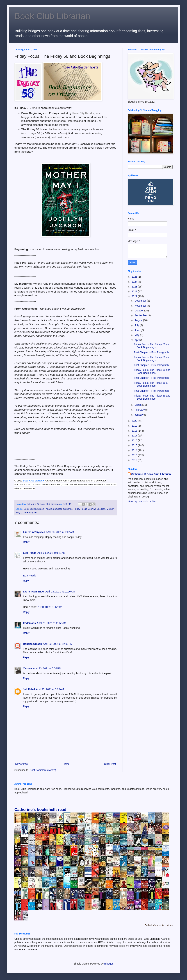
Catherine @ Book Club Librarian (151, 474)
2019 (135, 426)
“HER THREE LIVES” (50, 607)
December (141, 301)
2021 (135, 296)
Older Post (110, 764)
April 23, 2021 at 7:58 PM (47, 668)
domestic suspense (63, 509)
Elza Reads (30, 553)
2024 (135, 282)
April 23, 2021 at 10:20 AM (60, 592)
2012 (135, 460)
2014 (135, 450)
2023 (135, 287)
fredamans (29, 623)
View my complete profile (142, 501)
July (137, 325)
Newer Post (22, 764)
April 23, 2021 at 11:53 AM (52, 623)
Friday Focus (80, 509)
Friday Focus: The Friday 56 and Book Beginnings (152, 346)
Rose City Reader (83, 113)
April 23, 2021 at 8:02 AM (60, 532)
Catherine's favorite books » (159, 925)
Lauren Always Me (34, 532)
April (137, 340)
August (139, 320)
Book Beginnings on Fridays (38, 509)
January (139, 415)
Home (66, 764)
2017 (135, 436)
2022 (135, 291)
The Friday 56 (30, 513)
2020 (135, 421)
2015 (135, 445)
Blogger (109, 964)
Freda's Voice (61, 129)
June (138, 330)
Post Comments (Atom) (43, 770)
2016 (135, 440)
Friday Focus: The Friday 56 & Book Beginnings (151, 384)
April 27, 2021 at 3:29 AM (50, 689)
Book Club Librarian (52, 16)
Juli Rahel (29, 689)
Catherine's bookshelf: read (40, 810)
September (141, 315)
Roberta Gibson (32, 644)
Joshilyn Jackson (97, 509)
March (138, 405)
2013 (135, 455)
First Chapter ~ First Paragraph (151, 352)
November (141, 306)
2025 (135, 277)
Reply (26, 542)
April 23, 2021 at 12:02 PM (58, 644)
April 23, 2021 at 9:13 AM (51, 553)
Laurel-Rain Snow (34, 592)
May (137, 335)
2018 (135, 431)
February (140, 410)
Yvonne (28, 668)
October (139, 311)
